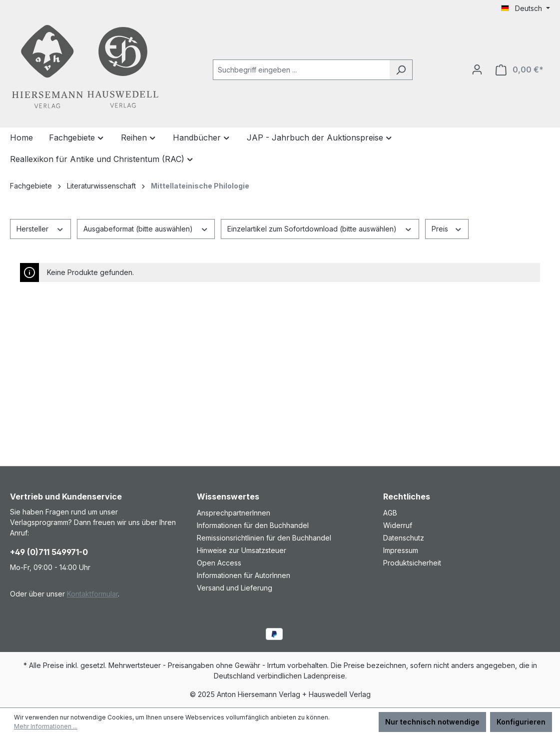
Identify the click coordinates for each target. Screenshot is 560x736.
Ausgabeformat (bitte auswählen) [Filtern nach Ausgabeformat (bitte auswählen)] (146, 228)
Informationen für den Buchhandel (253, 525)
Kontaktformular (92, 594)
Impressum (401, 550)
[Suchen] (401, 70)
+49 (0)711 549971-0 (49, 552)
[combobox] (301, 70)
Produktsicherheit (412, 563)
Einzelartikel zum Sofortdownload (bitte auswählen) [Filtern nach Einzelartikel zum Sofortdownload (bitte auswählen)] (320, 228)
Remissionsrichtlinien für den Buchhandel (264, 538)
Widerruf (398, 525)
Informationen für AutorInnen (244, 575)
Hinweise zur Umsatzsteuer (242, 550)
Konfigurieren (521, 722)
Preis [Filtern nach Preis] (447, 228)
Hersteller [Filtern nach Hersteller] (40, 228)
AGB (390, 513)
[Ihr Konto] (477, 69)
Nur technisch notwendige (432, 722)
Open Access (219, 563)
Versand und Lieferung (235, 588)
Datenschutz (404, 538)
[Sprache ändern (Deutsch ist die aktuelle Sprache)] (526, 8)
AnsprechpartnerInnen (234, 513)
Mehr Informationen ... (46, 726)
